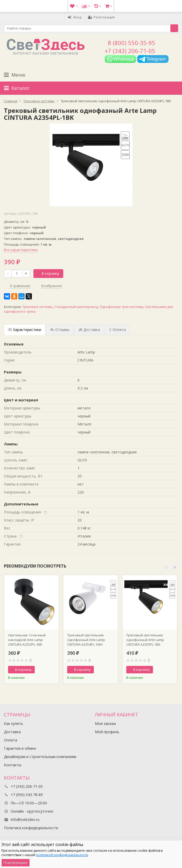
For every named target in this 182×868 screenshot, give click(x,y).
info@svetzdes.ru (25, 819)
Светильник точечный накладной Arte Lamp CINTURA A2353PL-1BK (27, 640)
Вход (75, 17)
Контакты (13, 765)
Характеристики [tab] (25, 330)
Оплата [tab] (117, 330)
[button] (166, 567)
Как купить (13, 723)
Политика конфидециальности (31, 828)
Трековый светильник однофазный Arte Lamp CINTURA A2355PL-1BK (145, 640)
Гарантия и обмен (20, 748)
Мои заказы (105, 723)
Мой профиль (107, 732)
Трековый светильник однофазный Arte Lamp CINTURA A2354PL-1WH (86, 640)
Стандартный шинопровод (76, 307)
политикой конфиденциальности (62, 855)
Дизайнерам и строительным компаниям (40, 757)
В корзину (47, 273)
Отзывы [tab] (60, 330)
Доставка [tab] (89, 330)
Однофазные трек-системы (121, 307)
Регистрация (101, 17)
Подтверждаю (16, 863)
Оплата (10, 740)
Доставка (12, 732)
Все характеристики (21, 250)
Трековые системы (37, 307)
